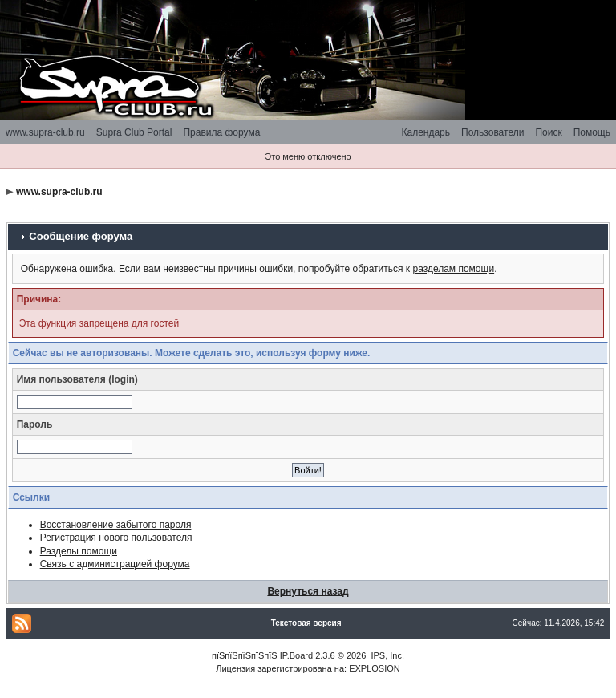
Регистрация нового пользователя (116, 538)
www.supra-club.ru (45, 132)
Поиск (548, 132)
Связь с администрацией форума (115, 564)
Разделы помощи (79, 551)
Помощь (592, 132)
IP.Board (296, 655)
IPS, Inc (386, 655)
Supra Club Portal (134, 132)
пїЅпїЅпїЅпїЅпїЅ (245, 655)
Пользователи (492, 132)
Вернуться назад (308, 591)
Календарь (426, 132)
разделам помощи (453, 269)
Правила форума (221, 132)
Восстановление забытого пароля (116, 525)
